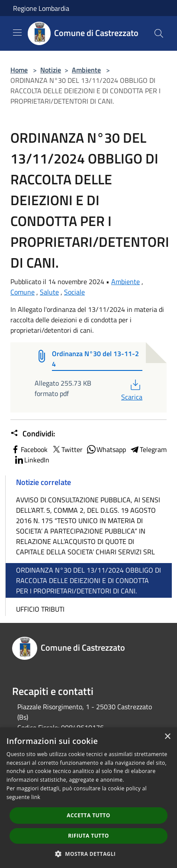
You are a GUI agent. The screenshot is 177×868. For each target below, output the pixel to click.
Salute (49, 292)
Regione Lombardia (41, 8)
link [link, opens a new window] (36, 797)
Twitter (67, 449)
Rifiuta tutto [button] (88, 836)
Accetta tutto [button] (88, 815)
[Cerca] (159, 33)
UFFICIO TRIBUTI (40, 609)
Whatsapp (106, 449)
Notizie (51, 70)
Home (19, 70)
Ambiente (86, 70)
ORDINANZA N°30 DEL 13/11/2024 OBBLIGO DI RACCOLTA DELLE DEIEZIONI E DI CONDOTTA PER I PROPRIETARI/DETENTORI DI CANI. (88, 580)
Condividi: (33, 434)
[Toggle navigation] (17, 33)
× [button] (167, 737)
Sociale (74, 292)
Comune (23, 292)
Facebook (29, 449)
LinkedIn (32, 460)
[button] (89, 854)
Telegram (148, 449)
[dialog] (88, 798)
